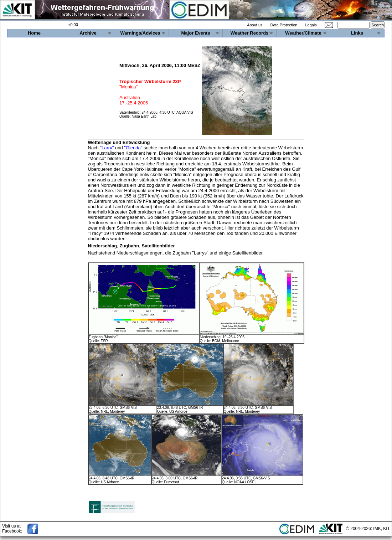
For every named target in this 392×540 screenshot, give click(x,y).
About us (255, 25)
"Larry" (107, 148)
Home (34, 33)
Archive (88, 33)
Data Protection (284, 25)
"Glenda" (133, 148)
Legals (311, 25)
